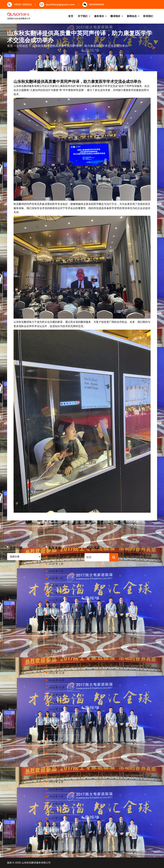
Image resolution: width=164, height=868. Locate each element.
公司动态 (22, 46)
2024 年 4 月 (56, 731)
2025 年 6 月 (56, 629)
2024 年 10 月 (57, 687)
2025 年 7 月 (56, 622)
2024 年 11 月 (56, 680)
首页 (71, 16)
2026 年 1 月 (56, 578)
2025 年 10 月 (57, 600)
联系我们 (148, 16)
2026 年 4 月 (56, 557)
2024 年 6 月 (56, 717)
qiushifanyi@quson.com (57, 4)
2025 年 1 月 (56, 666)
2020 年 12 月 (57, 826)
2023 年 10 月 (57, 775)
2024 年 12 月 (57, 673)
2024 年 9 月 (56, 695)
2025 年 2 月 (56, 658)
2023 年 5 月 (56, 811)
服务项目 (99, 16)
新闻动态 (132, 16)
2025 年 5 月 (56, 637)
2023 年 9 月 (56, 782)
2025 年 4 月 (56, 644)
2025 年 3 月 (56, 651)
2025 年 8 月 (56, 615)
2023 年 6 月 (56, 804)
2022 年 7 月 (56, 818)
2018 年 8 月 (56, 840)
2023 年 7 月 (56, 797)
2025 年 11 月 (56, 593)
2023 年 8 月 (56, 789)
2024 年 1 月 (56, 753)
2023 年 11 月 (56, 767)
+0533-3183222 (20, 4)
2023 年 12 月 (57, 760)
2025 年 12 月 (57, 586)
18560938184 (93, 4)
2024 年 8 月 (56, 702)
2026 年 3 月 (56, 564)
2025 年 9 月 (56, 607)
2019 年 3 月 (56, 833)
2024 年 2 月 (56, 746)
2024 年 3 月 (56, 738)
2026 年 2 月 (56, 571)
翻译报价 (115, 16)
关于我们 (83, 16)
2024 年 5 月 (56, 724)
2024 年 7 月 (56, 709)
